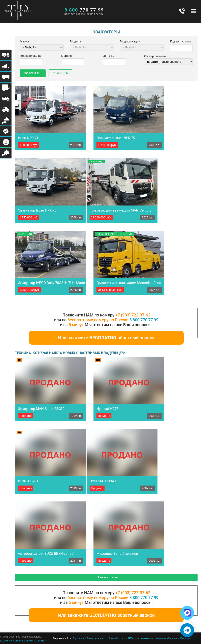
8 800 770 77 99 (144, 320)
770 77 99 (84, 10)
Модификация (130, 41)
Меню (194, 11)
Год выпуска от (181, 41)
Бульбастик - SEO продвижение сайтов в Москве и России (150, 638)
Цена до (108, 56)
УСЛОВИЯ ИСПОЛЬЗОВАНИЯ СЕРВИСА (24, 641)
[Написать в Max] (187, 613)
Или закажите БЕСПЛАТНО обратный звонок (106, 338)
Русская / (79, 638)
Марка (24, 41)
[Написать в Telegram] (187, 630)
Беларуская (95, 638)
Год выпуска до (31, 56)
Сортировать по (155, 56)
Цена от (67, 56)
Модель (76, 41)
